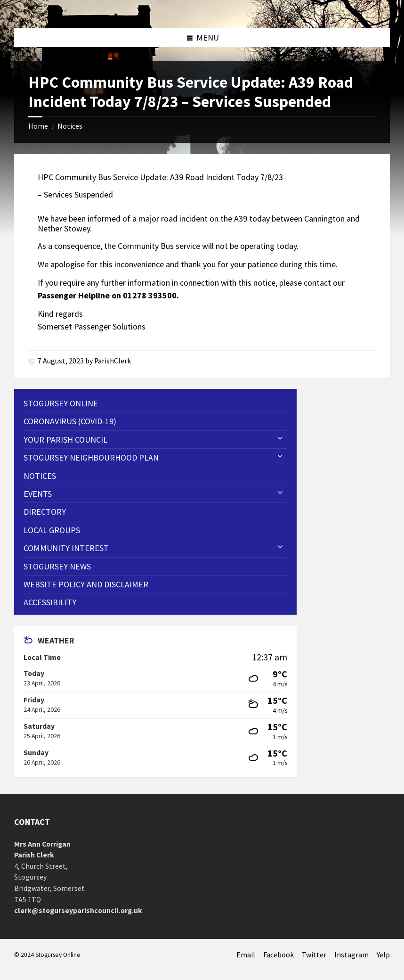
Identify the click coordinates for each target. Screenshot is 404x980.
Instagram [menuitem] (351, 955)
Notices (70, 126)
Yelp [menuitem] (383, 955)
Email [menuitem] (246, 955)
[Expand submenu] (280, 439)
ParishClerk (113, 361)
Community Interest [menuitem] (66, 548)
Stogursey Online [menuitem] (61, 403)
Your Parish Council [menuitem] (65, 440)
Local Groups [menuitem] (52, 530)
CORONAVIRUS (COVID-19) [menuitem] (70, 421)
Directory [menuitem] (45, 512)
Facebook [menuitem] (279, 955)
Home (38, 126)
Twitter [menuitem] (314, 955)
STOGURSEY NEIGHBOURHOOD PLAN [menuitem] (91, 457)
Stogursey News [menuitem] (57, 566)
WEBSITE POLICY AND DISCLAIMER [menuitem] (86, 584)
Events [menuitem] (38, 494)
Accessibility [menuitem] (50, 602)
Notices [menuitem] (40, 476)
